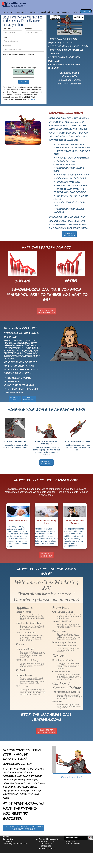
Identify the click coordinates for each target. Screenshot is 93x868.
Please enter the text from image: (23, 68)
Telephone (7, 46)
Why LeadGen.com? (19, 12)
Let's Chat (24, 82)
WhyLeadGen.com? (29, 399)
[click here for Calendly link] (69, 84)
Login (75, 12)
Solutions (34, 12)
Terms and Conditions (73, 844)
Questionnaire (8, 841)
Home (6, 12)
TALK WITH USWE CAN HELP (69, 234)
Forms (24, 844)
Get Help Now (8, 839)
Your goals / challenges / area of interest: (19, 54)
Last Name (29, 29)
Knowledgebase (48, 12)
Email (5, 37)
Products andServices (15, 399)
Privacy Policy (70, 841)
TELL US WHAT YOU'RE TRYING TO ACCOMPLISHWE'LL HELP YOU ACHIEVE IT (24, 828)
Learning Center (63, 12)
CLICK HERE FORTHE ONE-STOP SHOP (46, 731)
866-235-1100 (69, 76)
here (33, 99)
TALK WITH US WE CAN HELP (47, 462)
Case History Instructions (12, 844)
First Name (7, 29)
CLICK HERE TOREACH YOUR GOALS (46, 311)
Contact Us (86, 11)
